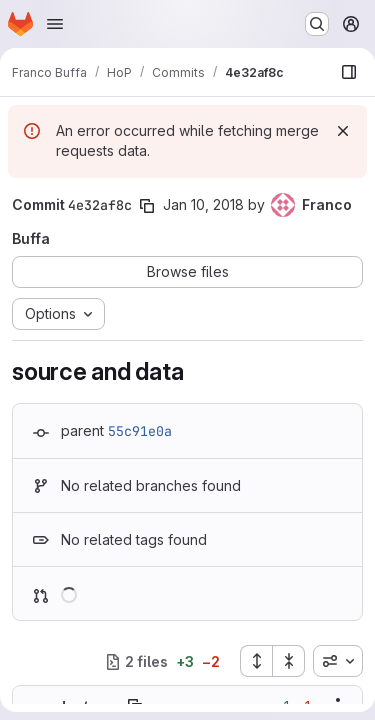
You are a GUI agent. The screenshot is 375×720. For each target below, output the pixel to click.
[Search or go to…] (317, 24)
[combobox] (338, 661)
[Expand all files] (256, 661)
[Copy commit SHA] (147, 206)
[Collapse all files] (289, 661)
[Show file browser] (349, 72)
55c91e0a (140, 431)
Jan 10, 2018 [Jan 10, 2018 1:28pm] (203, 204)
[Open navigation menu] (55, 24)
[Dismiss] (343, 131)
